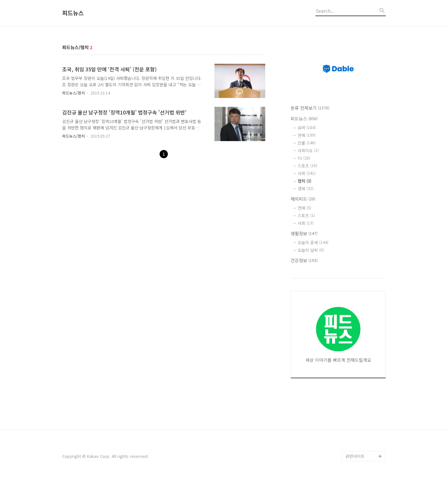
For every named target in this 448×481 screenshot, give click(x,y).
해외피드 (303, 199)
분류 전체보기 (310, 108)
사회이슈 (308, 150)
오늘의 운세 (313, 242)
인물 (307, 143)
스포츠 (307, 166)
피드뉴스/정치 (73, 93)
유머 (307, 128)
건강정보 (304, 260)
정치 (304, 181)
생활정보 (304, 233)
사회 (307, 173)
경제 (306, 188)
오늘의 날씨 (311, 250)
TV (304, 158)
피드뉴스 (73, 13)
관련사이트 (355, 456)
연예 (307, 135)
